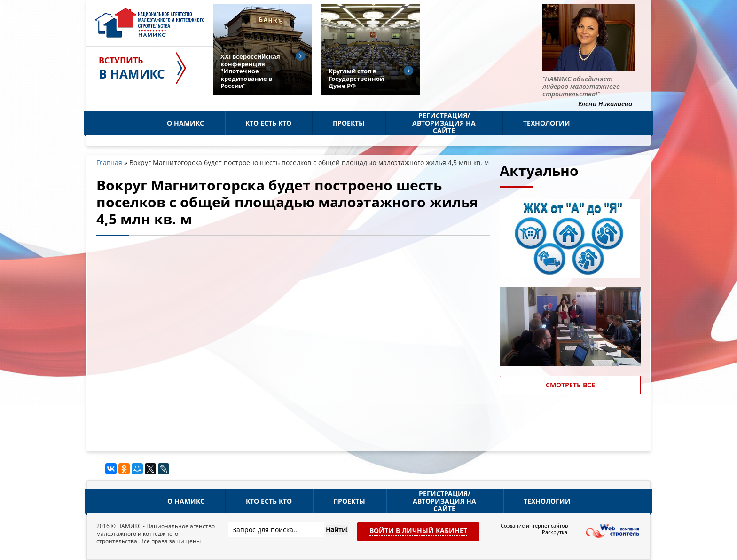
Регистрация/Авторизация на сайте (444, 123)
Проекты (349, 123)
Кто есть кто (268, 123)
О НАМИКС (185, 123)
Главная (109, 162)
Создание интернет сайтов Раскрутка (534, 529)
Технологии (547, 123)
